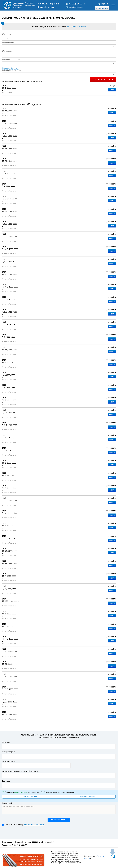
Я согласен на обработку (23, 825)
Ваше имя (6, 742)
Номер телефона (8, 752)
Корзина (105, 4)
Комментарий (7, 803)
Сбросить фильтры (10, 68)
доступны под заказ (77, 27)
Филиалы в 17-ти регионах (49, 4)
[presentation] (19, 832)
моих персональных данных (34, 825)
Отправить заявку (59, 820)
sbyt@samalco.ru (76, 7)
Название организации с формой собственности (20, 771)
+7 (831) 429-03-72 (77, 4)
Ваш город (6, 781)
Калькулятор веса (103, 80)
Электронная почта (9, 762)
